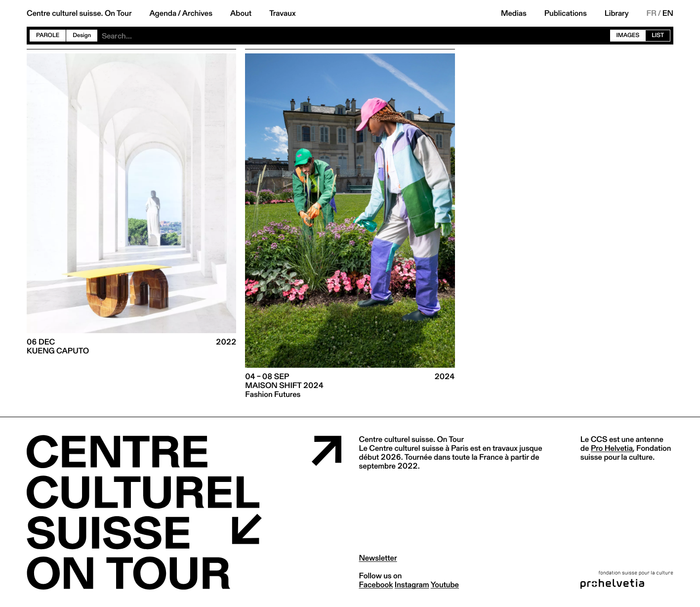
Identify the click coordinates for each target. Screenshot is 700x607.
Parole (48, 35)
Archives (197, 13)
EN (668, 13)
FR (652, 13)
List (658, 35)
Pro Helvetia (612, 448)
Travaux (282, 13)
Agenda (163, 13)
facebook (376, 585)
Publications (566, 13)
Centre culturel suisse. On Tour (79, 13)
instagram (412, 585)
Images (628, 35)
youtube (445, 585)
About (241, 13)
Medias (514, 13)
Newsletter (378, 558)
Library (617, 13)
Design (82, 35)
